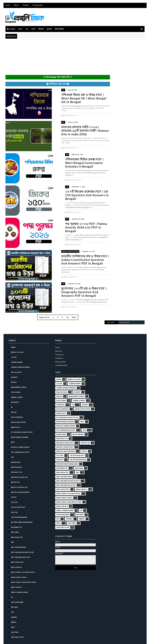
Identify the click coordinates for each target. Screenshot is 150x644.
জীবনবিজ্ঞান (59, 29)
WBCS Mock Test (17, 527)
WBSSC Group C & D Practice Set (23, 562)
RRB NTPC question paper (20, 482)
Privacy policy (38, 6)
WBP (12, 532)
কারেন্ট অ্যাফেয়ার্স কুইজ (17, 592)
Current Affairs (17, 352)
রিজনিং (13, 617)
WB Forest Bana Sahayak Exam (22, 512)
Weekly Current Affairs (19, 582)
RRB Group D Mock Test (19, 467)
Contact (25, 6)
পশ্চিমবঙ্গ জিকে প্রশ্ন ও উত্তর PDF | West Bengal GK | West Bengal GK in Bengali (73, 98)
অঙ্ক (12, 587)
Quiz (20, 29)
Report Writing (16, 457)
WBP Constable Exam (18, 537)
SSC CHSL (14, 492)
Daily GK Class (16, 362)
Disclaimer (58, 348)
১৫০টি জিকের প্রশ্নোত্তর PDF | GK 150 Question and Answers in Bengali (73, 194)
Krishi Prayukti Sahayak (19, 427)
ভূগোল (49, 29)
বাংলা (33, 29)
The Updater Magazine (19, 507)
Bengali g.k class (17, 342)
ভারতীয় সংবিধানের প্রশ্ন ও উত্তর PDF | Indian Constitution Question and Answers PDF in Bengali (75, 258)
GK (27, 29)
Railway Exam (15, 452)
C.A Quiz (14, 347)
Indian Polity (15, 417)
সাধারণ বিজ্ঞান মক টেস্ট (17, 627)
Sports (13, 487)
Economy (14, 367)
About (16, 6)
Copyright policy (60, 355)
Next (69, 316)
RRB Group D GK (16, 462)
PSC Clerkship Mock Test (20, 442)
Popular (125, 43)
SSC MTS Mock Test (18, 497)
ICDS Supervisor (17, 407)
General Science (17, 387)
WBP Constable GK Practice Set (22, 542)
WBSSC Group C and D (19, 567)
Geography (15, 392)
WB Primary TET (16, 517)
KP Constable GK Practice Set (22, 422)
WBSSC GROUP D (16, 577)
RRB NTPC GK (15, 472)
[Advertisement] (53, 58)
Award (13, 337)
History (14, 402)
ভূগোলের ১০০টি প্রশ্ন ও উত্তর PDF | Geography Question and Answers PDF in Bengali (74, 290)
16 (62, 316)
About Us (58, 341)
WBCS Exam (15, 522)
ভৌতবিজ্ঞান (14, 607)
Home (8, 6)
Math (13, 432)
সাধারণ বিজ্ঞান (15, 622)
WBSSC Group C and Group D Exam (23, 572)
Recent (111, 43)
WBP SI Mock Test (17, 552)
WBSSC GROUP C (16, 557)
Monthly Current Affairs (20, 437)
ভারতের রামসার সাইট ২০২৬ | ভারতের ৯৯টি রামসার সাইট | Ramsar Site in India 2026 (75, 130)
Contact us (58, 344)
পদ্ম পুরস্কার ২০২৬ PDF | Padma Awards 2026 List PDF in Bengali (75, 224)
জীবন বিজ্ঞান (14, 597)
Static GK (14, 502)
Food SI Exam (15, 382)
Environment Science (18, 377)
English (14, 372)
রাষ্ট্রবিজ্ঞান (13, 612)
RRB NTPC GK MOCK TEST (19, 477)
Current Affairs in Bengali (20, 357)
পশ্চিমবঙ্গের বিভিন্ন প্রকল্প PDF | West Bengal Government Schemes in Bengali (74, 162)
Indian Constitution (60, 250)
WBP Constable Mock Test (20, 547)
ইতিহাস (41, 29)
